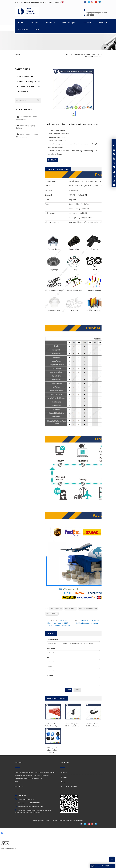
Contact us (23, 30)
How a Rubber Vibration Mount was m (27, 136)
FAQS (37, 30)
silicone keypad (56, 608)
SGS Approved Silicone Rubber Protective (52, 750)
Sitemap (80, 821)
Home (21, 22)
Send (69, 690)
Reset (77, 690)
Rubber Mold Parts (25, 77)
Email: (49, 666)
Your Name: (51, 648)
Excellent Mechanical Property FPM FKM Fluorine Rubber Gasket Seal (59, 623)
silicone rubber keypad (88, 608)
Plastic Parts (22, 91)
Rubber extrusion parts (27, 82)
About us (34, 22)
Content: (50, 675)
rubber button (71, 608)
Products (50, 22)
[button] (54, 22)
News (62, 782)
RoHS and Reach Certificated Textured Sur (92, 726)
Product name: (52, 639)
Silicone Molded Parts (93, 57)
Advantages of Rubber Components (26, 118)
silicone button (52, 614)
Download (87, 22)
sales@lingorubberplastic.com (95, 13)
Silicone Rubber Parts (92, 54)
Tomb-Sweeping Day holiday (26, 127)
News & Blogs (69, 22)
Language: (59, 2)
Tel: (48, 657)
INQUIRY (52, 160)
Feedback (103, 22)
